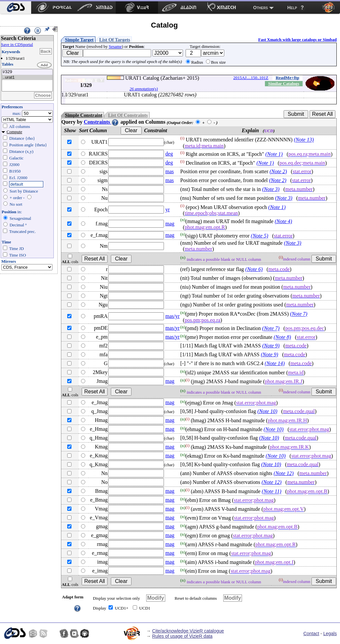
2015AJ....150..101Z (251, 78)
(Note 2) (278, 171)
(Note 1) (274, 154)
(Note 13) (304, 140)
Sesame (115, 46)
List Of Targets (115, 40)
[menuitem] (16, 8)
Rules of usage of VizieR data (182, 636)
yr (167, 209)
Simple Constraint (84, 115)
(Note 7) (299, 314)
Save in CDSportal (17, 44)
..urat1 (27, 78)
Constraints (101, 122)
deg (169, 154)
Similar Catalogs (284, 83)
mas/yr (172, 316)
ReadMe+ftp (288, 78)
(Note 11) (271, 492)
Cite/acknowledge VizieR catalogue (188, 631)
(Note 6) (254, 269)
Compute (14, 132)
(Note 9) (271, 346)
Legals (330, 634)
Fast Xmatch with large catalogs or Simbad (297, 40)
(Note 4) (283, 221)
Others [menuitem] (260, 8)
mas (170, 171)
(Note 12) (284, 473)
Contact (311, 634)
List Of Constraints (128, 115)
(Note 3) (271, 189)
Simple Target (79, 40)
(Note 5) (260, 236)
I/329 (27, 72)
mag (170, 224)
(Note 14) (275, 363)
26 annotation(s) (144, 89)
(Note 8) (282, 337)
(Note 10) (267, 411)
